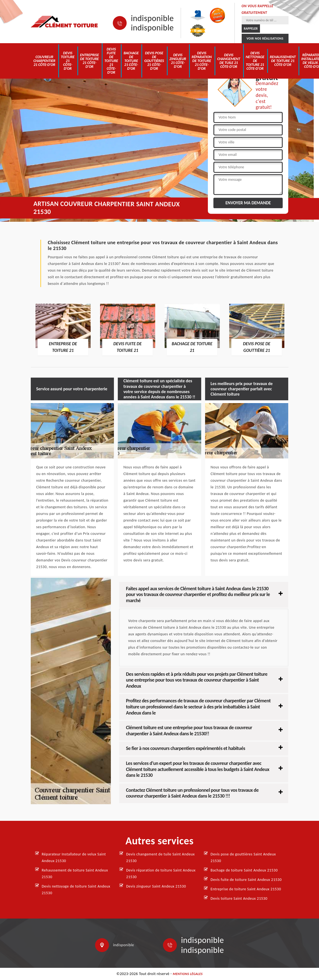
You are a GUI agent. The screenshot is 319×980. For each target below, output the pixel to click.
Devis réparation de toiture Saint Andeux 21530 (161, 874)
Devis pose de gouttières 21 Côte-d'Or (154, 61)
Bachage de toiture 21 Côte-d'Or (131, 61)
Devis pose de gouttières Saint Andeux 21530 (243, 857)
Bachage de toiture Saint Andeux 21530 (244, 870)
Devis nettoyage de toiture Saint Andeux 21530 (76, 890)
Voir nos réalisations (265, 38)
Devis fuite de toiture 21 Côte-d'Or (111, 61)
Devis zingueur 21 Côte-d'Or (178, 61)
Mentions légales (188, 974)
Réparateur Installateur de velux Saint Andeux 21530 (74, 857)
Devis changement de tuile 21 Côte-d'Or (229, 61)
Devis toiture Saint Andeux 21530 (239, 898)
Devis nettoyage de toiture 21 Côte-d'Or (255, 61)
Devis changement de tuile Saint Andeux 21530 (160, 857)
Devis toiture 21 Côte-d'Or (68, 61)
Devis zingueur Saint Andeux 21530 (156, 886)
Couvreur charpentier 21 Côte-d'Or (44, 61)
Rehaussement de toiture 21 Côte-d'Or (283, 61)
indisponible (152, 18)
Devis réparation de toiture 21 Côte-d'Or (202, 61)
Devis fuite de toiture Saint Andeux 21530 (246, 880)
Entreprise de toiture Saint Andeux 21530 (246, 889)
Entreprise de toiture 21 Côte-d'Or (90, 61)
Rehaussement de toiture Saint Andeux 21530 (75, 874)
